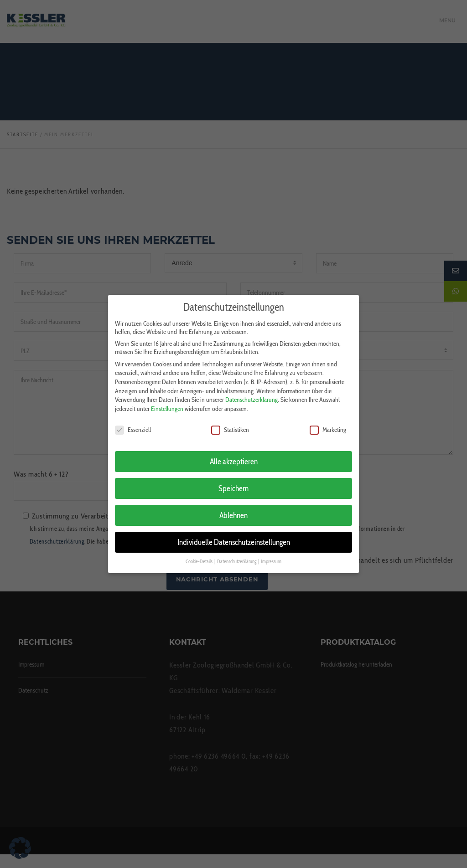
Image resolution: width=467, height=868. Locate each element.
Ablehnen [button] (233, 511)
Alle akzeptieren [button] (234, 457)
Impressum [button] (271, 557)
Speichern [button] (233, 484)
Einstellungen (167, 404)
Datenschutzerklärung (252, 395)
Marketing (328, 425)
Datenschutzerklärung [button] (237, 557)
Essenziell (133, 425)
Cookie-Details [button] (200, 557)
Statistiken (230, 425)
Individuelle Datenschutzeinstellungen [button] (234, 537)
